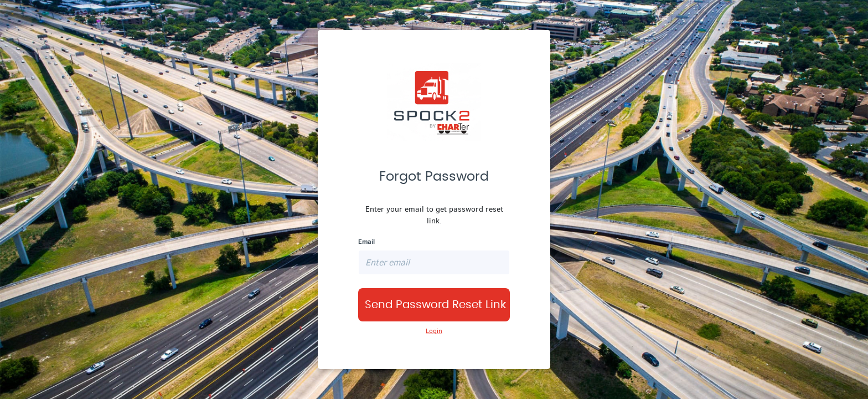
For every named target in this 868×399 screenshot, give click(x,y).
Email (366, 242)
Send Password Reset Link (435, 305)
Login (434, 331)
